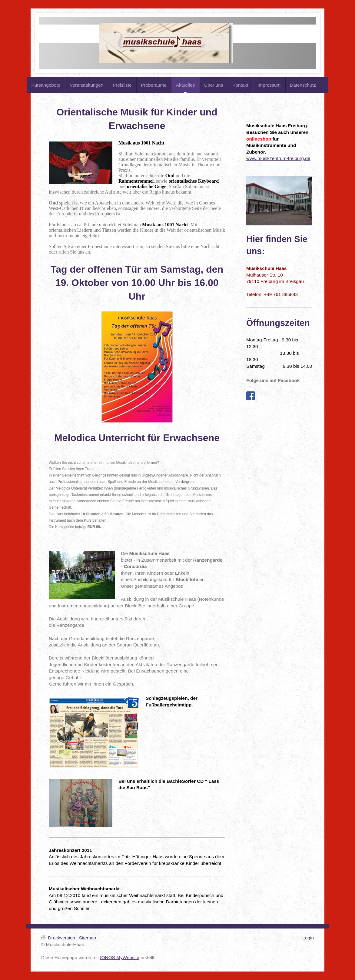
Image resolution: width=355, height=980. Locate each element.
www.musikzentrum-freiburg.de (278, 158)
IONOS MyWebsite (120, 957)
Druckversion (59, 938)
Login (308, 938)
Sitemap (88, 938)
